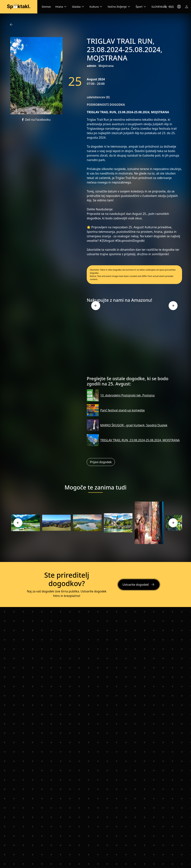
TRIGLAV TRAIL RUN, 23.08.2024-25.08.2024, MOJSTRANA (140, 440)
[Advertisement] (134, 341)
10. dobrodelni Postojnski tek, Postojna (127, 395)
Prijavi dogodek (101, 462)
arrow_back (11, 25)
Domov (46, 7)
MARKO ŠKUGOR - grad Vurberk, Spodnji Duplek (134, 425)
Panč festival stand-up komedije (122, 410)
